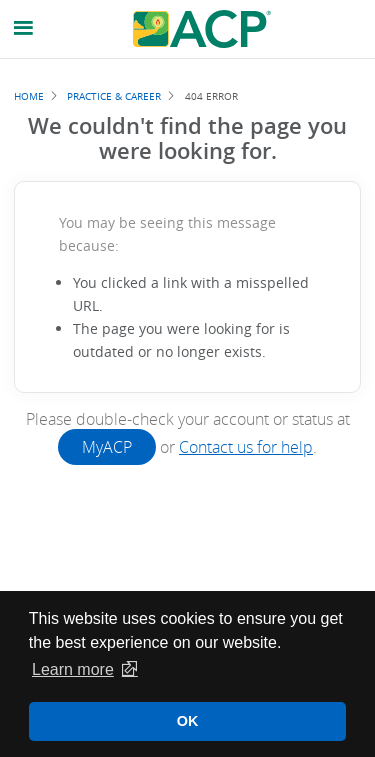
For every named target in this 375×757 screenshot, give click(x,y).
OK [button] (188, 721)
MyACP (107, 447)
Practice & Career (114, 96)
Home (29, 96)
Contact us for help (246, 447)
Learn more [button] (73, 669)
